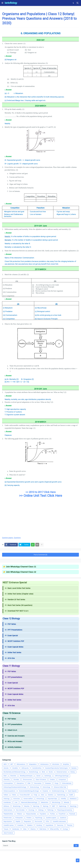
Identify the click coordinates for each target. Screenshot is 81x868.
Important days (52, 799)
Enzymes (45, 791)
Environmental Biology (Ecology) (29, 791)
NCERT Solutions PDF (14, 641)
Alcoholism (56, 764)
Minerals (67, 802)
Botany (73, 772)
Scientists (20, 825)
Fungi (35, 795)
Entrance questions (9, 791)
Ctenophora (20, 783)
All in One (10, 658)
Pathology (50, 810)
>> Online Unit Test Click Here (41, 496)
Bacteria (74, 768)
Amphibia (66, 764)
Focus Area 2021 (25, 795)
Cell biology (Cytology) (62, 776)
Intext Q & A (11, 730)
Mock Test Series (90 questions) (19, 605)
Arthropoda (25, 768)
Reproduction (8, 821)
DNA (29, 783)
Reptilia (18, 821)
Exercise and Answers (15, 736)
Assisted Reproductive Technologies (56, 768)
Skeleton (30, 825)
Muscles (27, 806)
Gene (43, 795)
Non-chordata (20, 810)
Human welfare (28, 799)
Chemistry (7, 780)
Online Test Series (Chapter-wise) (19, 594)
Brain (5, 776)
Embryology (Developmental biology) (15, 787)
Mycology (36, 806)
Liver (16, 802)
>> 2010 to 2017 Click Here (41, 492)
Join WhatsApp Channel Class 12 (21, 572)
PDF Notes (10, 624)
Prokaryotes (19, 818)
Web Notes (43, 829)
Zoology (65, 829)
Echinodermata (67, 783)
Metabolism (45, 802)
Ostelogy (41, 810)
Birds (43, 772)
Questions (17, 538)
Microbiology (56, 802)
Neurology (73, 806)
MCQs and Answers (14, 742)
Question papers (8, 538)
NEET (54, 806)
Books (51, 772)
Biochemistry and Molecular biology (15, 772)
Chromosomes (27, 780)
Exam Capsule (72, 791)
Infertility (63, 799)
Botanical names (62, 772)
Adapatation (33, 764)
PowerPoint (62, 814)
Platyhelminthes (8, 814)
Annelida (15, 768)
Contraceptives (8, 783)
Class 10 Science (41, 780)
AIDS (5, 764)
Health (71, 795)
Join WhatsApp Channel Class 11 (21, 567)
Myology (46, 806)
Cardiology (48, 776)
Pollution (20, 814)
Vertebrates (16, 829)
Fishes (14, 795)
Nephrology (63, 806)
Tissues (6, 829)
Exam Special (11, 636)
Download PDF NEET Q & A (17, 611)
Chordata (16, 780)
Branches (13, 776)
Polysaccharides (31, 814)
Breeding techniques (26, 776)
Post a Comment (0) (40, 555)
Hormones (17, 799)
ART (12, 764)
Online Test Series (13, 653)
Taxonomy (60, 825)
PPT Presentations (13, 630)
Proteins (29, 818)
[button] (2, 3)
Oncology (31, 810)
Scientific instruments (59, 821)
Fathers (6, 795)
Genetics (51, 795)
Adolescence (44, 764)
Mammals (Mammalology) (29, 802)
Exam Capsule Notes (14, 647)
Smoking (39, 825)
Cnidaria (52, 780)
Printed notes (8, 818)
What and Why (54, 829)
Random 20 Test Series (15, 600)
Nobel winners (8, 810)
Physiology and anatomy (65, 810)
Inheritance (73, 799)
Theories (70, 825)
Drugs (56, 783)
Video (25, 829)
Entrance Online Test (60, 787)
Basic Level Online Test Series (18, 588)
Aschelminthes (37, 768)
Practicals (72, 814)
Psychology (39, 818)
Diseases (48, 783)
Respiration (28, 821)
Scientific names (9, 825)
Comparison (62, 780)
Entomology (46, 787)
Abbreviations (21, 764)
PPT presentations (13, 677)
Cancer (38, 776)
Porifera (52, 814)
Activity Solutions (13, 747)
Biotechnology (34, 772)
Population (43, 814)
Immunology (40, 799)
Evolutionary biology (58, 791)
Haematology (61, 795)
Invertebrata (7, 802)
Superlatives (49, 825)
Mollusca (6, 806)
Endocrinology (34, 787)
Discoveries (38, 783)
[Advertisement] (40, 518)
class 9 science (8, 833)
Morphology (17, 806)
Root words (38, 821)
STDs (47, 821)
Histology (7, 799)
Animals (6, 768)
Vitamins (33, 829)
